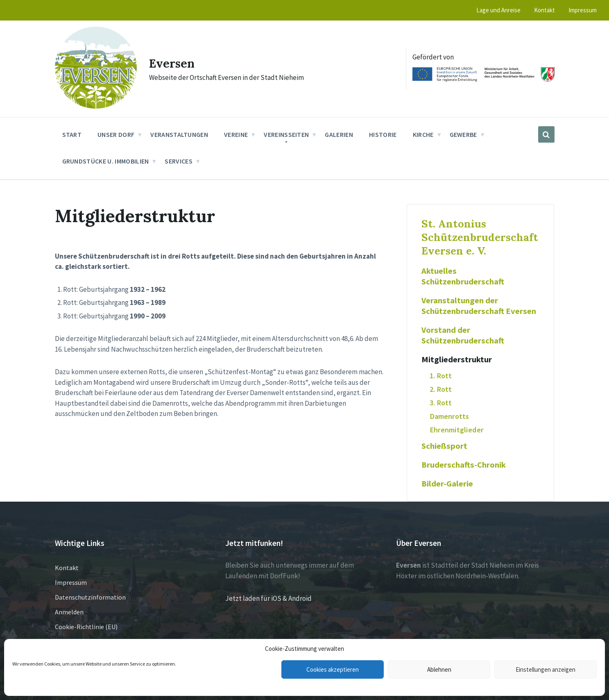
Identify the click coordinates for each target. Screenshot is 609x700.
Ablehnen (439, 669)
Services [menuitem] (179, 161)
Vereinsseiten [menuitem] (286, 134)
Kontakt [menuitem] (544, 10)
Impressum (71, 582)
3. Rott (441, 403)
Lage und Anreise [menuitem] (498, 10)
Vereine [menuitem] (236, 134)
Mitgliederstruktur (457, 359)
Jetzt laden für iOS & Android (268, 598)
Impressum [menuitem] (583, 10)
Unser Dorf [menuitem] (116, 134)
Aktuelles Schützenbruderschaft (463, 276)
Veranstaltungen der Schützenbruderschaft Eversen (479, 306)
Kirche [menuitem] (423, 134)
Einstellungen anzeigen (546, 669)
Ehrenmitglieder (457, 430)
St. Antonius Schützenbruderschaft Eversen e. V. (480, 237)
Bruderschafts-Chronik (464, 465)
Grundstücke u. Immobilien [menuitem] (106, 161)
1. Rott (441, 376)
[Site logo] (96, 106)
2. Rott (441, 389)
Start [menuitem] (72, 134)
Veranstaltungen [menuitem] (179, 134)
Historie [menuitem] (383, 134)
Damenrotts (449, 416)
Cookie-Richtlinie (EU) (86, 627)
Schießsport (444, 446)
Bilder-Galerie (447, 484)
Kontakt (67, 568)
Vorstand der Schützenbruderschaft (463, 335)
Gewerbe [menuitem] (463, 134)
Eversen (173, 63)
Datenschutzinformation (90, 597)
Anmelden (69, 612)
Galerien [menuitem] (339, 134)
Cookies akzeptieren (333, 669)
